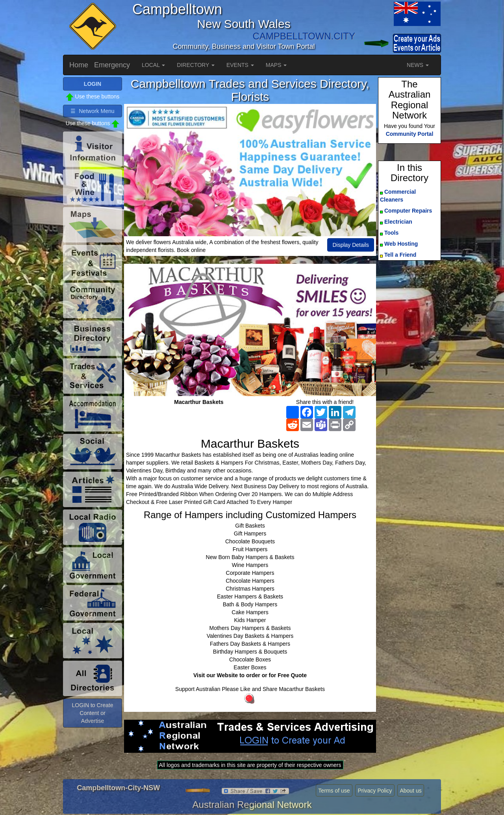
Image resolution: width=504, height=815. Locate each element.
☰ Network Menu (92, 111)
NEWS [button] (418, 65)
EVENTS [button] (240, 65)
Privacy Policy (375, 791)
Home (79, 65)
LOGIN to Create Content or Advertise (92, 713)
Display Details (351, 245)
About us (410, 791)
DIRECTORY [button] (196, 65)
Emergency (112, 65)
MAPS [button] (276, 65)
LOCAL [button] (153, 65)
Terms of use (334, 791)
